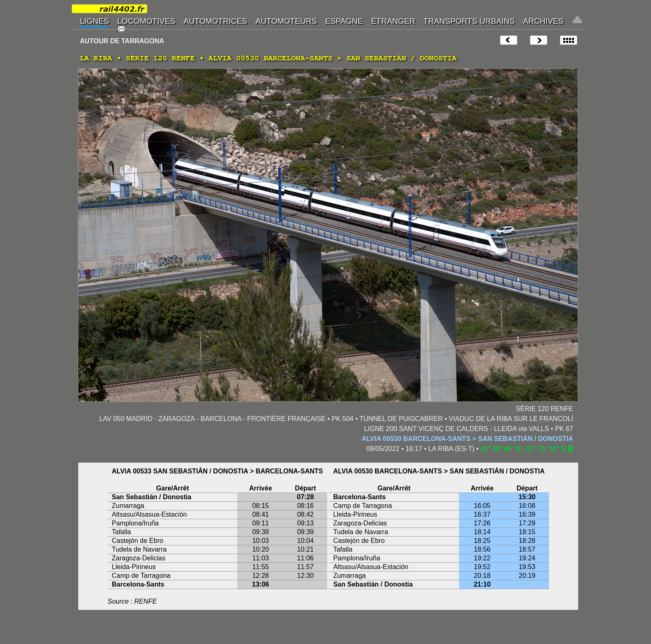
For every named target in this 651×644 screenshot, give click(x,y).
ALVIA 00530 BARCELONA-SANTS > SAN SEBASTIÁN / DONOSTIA (467, 439)
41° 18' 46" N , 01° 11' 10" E (523, 449)
